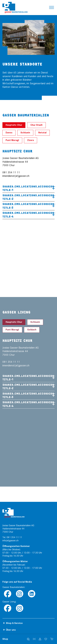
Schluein (25, 133)
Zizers (31, 140)
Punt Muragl (12, 140)
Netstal (42, 133)
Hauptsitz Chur (14, 125)
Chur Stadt (36, 125)
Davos (9, 133)
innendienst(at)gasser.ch (16, 176)
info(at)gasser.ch (10, 541)
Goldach (32, 330)
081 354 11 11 (14, 537)
